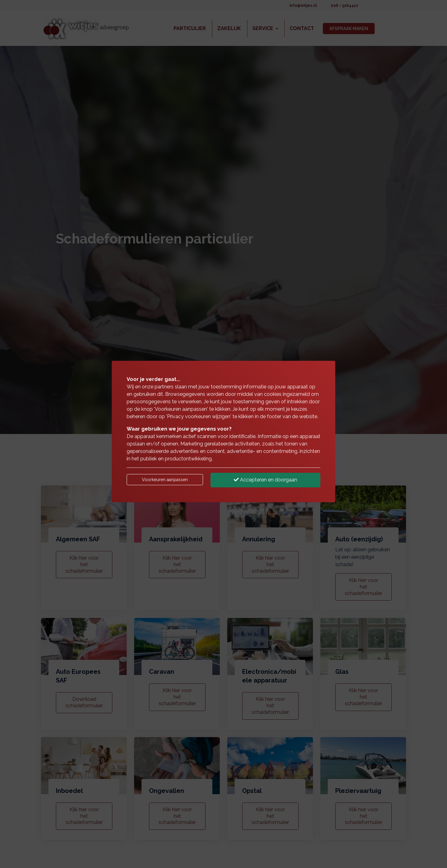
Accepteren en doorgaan (265, 480)
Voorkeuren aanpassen (165, 480)
